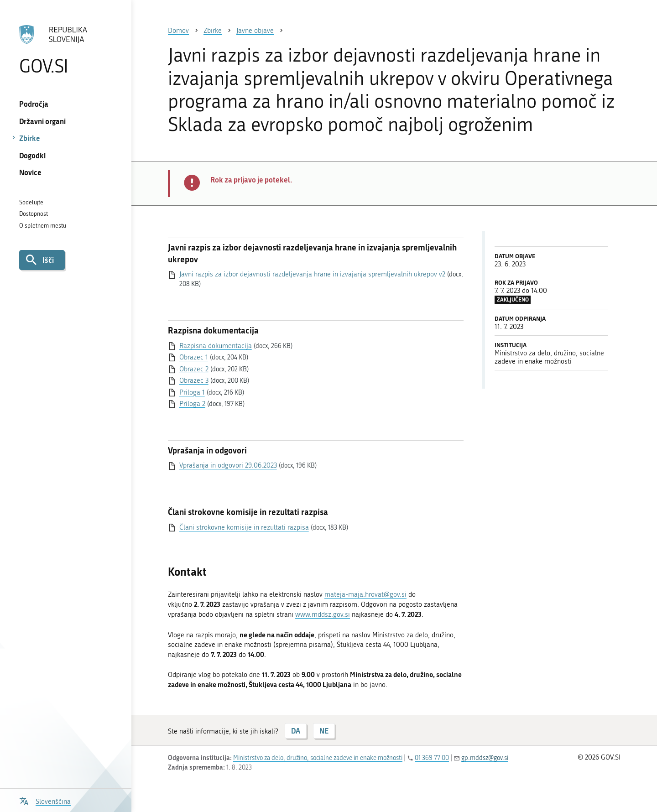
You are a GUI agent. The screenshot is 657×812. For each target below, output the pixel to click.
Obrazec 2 (194, 369)
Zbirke (30, 138)
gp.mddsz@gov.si (485, 758)
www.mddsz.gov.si (323, 614)
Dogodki (32, 155)
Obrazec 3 (194, 380)
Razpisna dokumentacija (216, 346)
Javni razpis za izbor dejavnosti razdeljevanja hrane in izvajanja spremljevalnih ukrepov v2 (312, 274)
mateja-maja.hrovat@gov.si (365, 594)
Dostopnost (34, 214)
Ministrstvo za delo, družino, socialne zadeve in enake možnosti (318, 758)
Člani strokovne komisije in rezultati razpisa (244, 527)
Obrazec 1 (194, 357)
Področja (34, 104)
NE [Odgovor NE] (324, 731)
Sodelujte (31, 202)
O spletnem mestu (43, 226)
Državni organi (42, 121)
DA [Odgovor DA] (296, 731)
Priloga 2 (192, 404)
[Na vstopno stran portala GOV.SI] (65, 50)
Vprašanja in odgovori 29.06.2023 (228, 465)
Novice (30, 172)
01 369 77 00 (432, 758)
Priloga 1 (192, 392)
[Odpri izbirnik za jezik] (45, 800)
